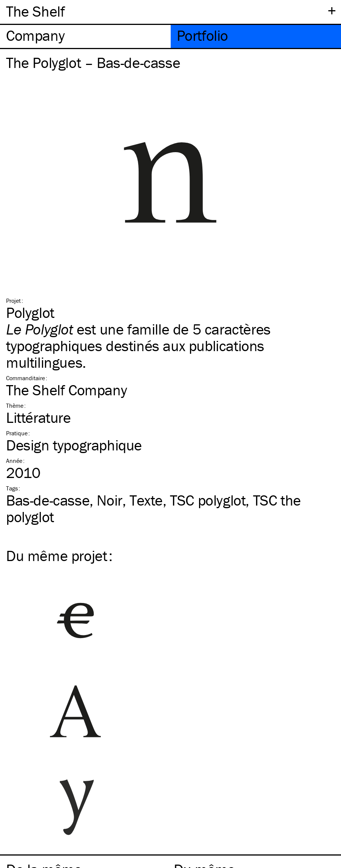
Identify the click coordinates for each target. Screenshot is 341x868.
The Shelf (35, 11)
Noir (109, 500)
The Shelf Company (66, 390)
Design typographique (74, 445)
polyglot (208, 500)
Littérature (39, 417)
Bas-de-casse (48, 500)
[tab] (85, 36)
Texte (146, 500)
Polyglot (30, 312)
